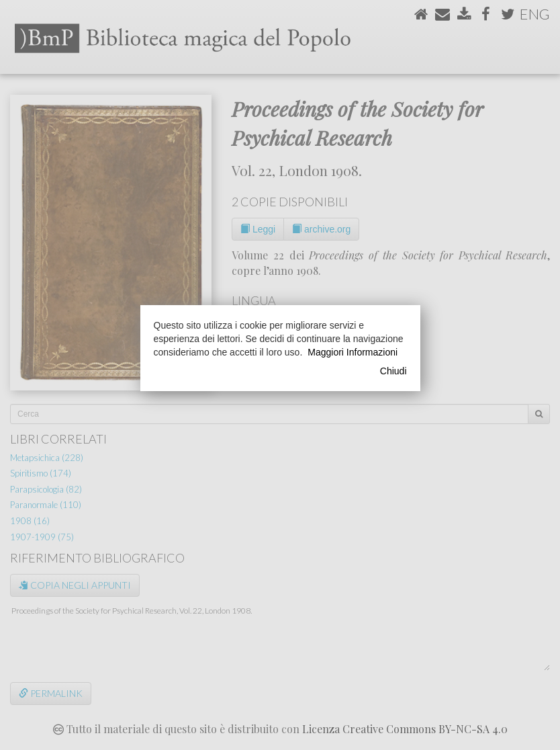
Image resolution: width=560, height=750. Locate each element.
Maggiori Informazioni (353, 352)
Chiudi (393, 371)
